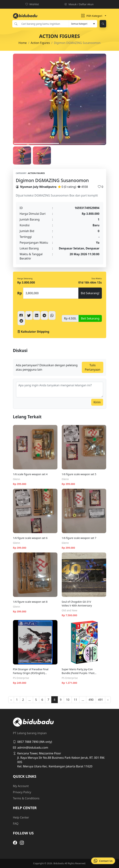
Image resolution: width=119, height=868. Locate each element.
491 (100, 700)
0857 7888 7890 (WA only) (33, 742)
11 (75, 700)
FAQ (16, 824)
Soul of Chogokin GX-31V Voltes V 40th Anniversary (77, 604)
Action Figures (40, 43)
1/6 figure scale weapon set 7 (79, 538)
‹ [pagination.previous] (11, 700)
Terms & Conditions (26, 798)
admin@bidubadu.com (31, 748)
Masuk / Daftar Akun (79, 4)
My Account (21, 786)
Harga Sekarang (25, 278)
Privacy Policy (22, 792)
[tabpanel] (60, 99)
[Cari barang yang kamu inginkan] (44, 24)
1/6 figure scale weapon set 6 (30, 538)
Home (23, 43)
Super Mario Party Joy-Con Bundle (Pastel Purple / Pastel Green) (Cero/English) (79, 671)
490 (91, 700)
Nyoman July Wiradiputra (38, 187)
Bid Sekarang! (90, 293)
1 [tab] (37, 143)
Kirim (97, 402)
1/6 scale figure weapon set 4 (30, 474)
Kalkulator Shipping (33, 332)
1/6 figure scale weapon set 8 (30, 602)
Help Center (21, 817)
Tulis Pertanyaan (92, 367)
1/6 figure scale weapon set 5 (79, 474)
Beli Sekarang (90, 318)
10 (68, 700)
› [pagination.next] (108, 700)
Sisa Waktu (97, 278)
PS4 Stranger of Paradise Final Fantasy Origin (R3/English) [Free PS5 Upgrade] (31, 671)
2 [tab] (83, 143)
